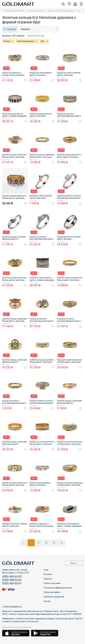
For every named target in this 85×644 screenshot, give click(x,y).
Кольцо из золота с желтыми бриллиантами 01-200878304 (15, 402)
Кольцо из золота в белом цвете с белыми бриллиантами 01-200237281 (69, 238)
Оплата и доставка (52, 583)
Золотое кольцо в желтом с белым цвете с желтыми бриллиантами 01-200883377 (42, 361)
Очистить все (36, 36)
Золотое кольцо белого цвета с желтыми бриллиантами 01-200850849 (40, 484)
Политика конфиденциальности (58, 588)
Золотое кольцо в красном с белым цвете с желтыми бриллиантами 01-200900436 (70, 279)
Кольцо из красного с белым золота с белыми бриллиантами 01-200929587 (13, 74)
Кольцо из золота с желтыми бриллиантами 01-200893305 (42, 320)
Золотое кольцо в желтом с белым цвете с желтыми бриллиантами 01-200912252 (14, 156)
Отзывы (47, 601)
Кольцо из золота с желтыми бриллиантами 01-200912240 (70, 115)
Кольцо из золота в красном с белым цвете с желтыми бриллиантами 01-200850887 (70, 484)
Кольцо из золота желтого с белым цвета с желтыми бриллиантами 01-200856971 (42, 443)
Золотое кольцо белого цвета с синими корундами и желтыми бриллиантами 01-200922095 (15, 115)
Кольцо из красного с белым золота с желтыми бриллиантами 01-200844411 (41, 525)
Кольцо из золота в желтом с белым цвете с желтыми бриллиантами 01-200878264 (69, 361)
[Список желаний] (69, 4)
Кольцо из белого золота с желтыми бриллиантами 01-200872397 (42, 402)
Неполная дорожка (28, 41)
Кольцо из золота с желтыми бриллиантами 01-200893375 (70, 320)
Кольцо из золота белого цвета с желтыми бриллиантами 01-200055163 (41, 197)
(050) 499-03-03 (12, 580)
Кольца (9, 41)
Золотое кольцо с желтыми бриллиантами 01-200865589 (14, 443)
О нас (46, 570)
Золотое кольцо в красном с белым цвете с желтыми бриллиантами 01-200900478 (15, 320)
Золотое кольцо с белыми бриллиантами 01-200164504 (14, 238)
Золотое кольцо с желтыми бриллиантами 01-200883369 (14, 361)
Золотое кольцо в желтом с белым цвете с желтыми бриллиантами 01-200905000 (14, 279)
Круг (45, 41)
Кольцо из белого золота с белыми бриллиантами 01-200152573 (69, 197)
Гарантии (48, 579)
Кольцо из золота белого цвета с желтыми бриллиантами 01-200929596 (41, 74)
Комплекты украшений (54, 597)
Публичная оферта (52, 592)
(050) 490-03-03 (12, 577)
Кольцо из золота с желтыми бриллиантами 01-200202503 (42, 238)
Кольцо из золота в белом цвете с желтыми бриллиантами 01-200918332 (69, 74)
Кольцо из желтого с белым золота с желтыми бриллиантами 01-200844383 (15, 525)
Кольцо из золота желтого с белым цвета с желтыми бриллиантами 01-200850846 (15, 484)
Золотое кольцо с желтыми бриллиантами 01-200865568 (69, 402)
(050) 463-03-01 (12, 583)
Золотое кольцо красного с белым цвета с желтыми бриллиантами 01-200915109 (14, 197)
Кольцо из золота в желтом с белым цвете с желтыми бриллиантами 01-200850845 (69, 443)
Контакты (48, 574)
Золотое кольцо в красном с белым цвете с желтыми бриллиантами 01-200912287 (42, 156)
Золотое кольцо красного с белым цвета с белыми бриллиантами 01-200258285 (69, 156)
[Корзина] (75, 4)
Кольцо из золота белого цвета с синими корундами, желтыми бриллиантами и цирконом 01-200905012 (42, 279)
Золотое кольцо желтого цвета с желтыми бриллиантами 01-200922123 (41, 115)
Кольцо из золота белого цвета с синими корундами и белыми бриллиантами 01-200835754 (70, 525)
